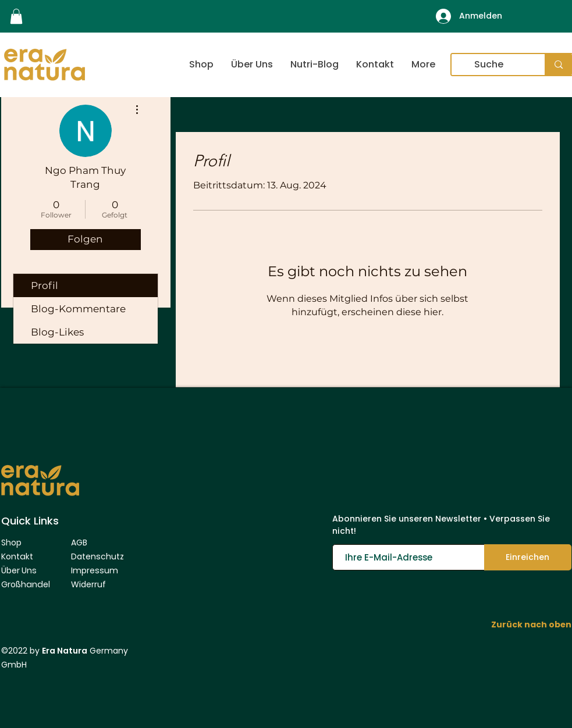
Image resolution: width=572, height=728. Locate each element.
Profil (45, 286)
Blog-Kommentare (78, 309)
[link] (16, 16)
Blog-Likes (57, 332)
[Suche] (489, 65)
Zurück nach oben (531, 624)
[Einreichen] (528, 557)
